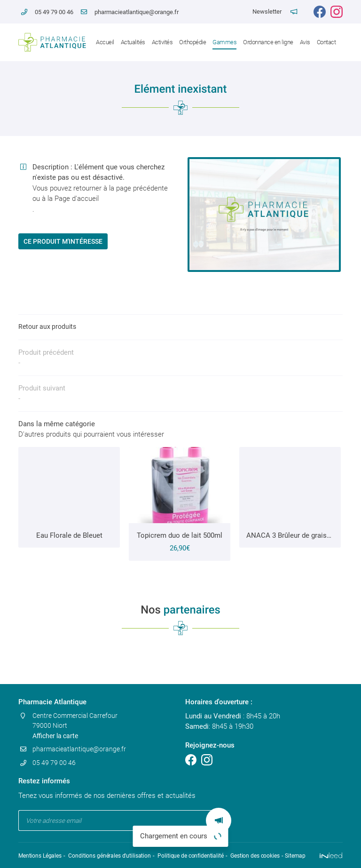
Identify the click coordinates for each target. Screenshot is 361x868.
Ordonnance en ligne (268, 42)
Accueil (105, 42)
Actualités (133, 42)
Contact (326, 42)
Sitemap (291, 856)
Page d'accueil (77, 199)
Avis (305, 42)
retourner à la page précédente (121, 188)
